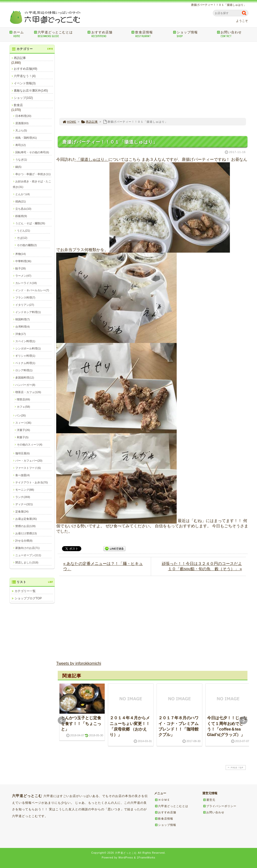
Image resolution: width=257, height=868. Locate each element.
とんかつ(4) (22, 194)
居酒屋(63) (22, 123)
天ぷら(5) (21, 130)
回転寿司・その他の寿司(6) (32, 152)
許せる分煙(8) (24, 541)
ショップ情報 (193, 34)
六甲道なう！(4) (25, 76)
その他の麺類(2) (27, 245)
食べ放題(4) (22, 475)
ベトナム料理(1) (25, 363)
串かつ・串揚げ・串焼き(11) (33, 174)
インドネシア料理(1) (28, 312)
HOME (69, 122)
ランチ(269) (23, 497)
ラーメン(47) (23, 276)
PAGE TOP (235, 768)
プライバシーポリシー (220, 806)
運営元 (209, 800)
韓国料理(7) (22, 319)
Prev (62, 720)
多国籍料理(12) (25, 378)
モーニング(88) (25, 490)
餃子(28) (21, 268)
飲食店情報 (150, 34)
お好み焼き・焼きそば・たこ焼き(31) (32, 184)
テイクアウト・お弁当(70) (32, 482)
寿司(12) (21, 145)
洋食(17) (21, 334)
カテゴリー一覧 (25, 591)
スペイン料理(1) (25, 341)
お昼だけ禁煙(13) (26, 533)
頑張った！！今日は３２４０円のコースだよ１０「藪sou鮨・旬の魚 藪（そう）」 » (202, 566)
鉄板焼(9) (21, 216)
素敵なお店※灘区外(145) (31, 91)
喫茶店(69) (23, 399)
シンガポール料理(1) (28, 348)
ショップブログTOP (28, 598)
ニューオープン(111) (28, 555)
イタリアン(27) (25, 305)
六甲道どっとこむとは (59, 34)
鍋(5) (18, 167)
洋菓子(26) (23, 430)
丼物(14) (21, 254)
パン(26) (21, 415)
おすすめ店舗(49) (25, 69)
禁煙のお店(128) (25, 526)
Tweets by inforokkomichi (79, 663)
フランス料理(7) (25, 298)
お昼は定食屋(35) (26, 519)
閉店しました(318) (27, 562)
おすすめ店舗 (108, 34)
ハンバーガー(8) (25, 385)
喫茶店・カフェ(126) (28, 392)
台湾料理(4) (22, 327)
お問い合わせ (233, 34)
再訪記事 (89, 122)
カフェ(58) (23, 407)
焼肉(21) (21, 201)
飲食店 (18, 105)
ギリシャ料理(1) (25, 356)
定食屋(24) (22, 512)
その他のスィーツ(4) (29, 445)
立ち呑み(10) (23, 209)
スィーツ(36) (23, 423)
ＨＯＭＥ (162, 800)
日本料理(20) (23, 116)
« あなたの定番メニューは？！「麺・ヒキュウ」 (103, 566)
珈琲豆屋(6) (22, 453)
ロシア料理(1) (24, 370)
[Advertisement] (153, 80)
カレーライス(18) (26, 283)
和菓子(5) (23, 437)
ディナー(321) (24, 504)
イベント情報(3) (25, 83)
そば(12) (22, 238)
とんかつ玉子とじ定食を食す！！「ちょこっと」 (81, 724)
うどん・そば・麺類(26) (30, 223)
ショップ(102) (23, 98)
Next (243, 720)
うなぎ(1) (21, 160)
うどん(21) (23, 231)
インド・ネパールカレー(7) (32, 290)
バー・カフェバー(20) (29, 461)
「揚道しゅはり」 (92, 159)
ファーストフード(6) (28, 468)
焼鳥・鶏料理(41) (26, 138)
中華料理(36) (23, 261)
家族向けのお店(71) (27, 548)
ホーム (20, 34)
